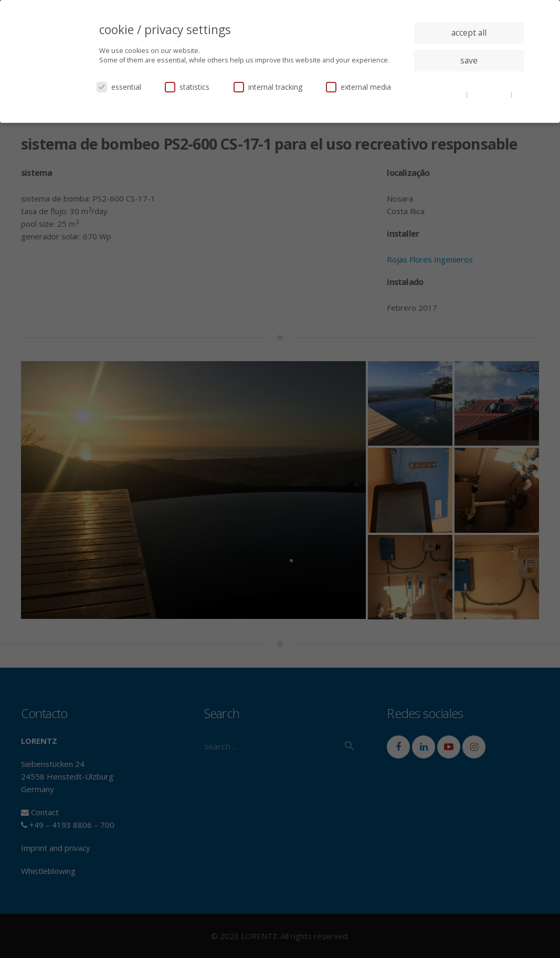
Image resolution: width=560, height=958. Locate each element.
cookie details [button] (445, 94)
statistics (187, 87)
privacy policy (490, 94)
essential (119, 87)
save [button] (469, 60)
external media (358, 87)
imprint (469, 102)
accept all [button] (469, 33)
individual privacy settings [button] (469, 81)
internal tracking (268, 87)
